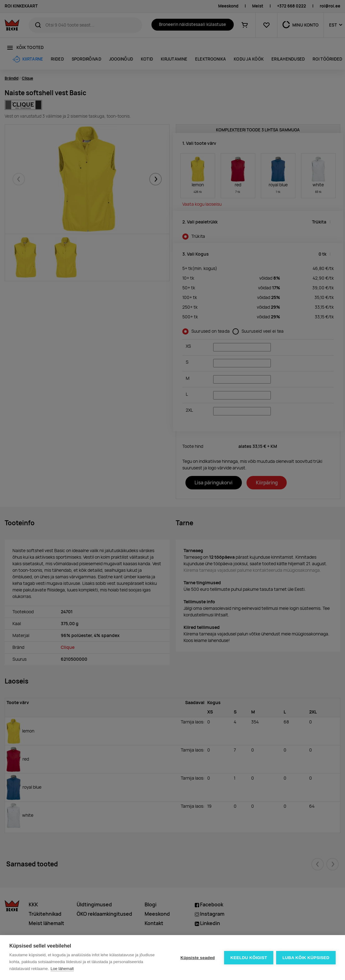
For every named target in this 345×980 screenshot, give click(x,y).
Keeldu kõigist (249, 958)
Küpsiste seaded (197, 958)
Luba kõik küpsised (306, 958)
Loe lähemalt (62, 969)
